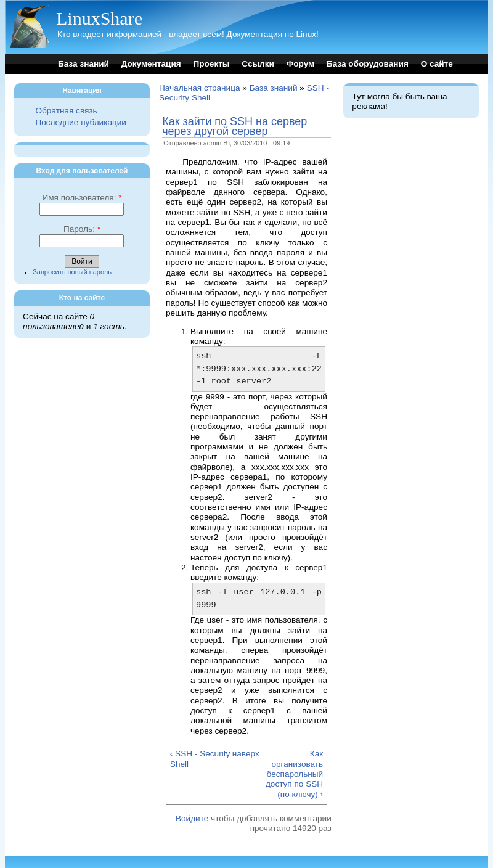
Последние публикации (80, 122)
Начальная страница (200, 88)
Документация (151, 64)
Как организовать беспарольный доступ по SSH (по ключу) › (294, 774)
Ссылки (258, 64)
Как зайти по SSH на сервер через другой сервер (234, 126)
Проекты (211, 64)
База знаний (84, 64)
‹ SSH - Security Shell (200, 759)
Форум (300, 64)
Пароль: (82, 229)
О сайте (437, 64)
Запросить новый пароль (72, 272)
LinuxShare (99, 18)
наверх (246, 754)
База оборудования (368, 64)
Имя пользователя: (82, 198)
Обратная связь (66, 111)
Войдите (192, 818)
